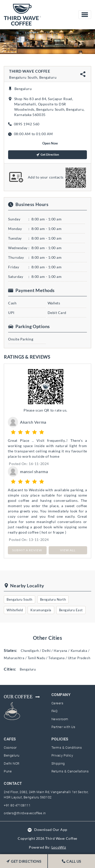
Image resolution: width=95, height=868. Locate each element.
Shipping (58, 763)
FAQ (55, 711)
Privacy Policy (62, 755)
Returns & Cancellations (70, 771)
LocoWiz (59, 847)
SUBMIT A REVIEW (27, 550)
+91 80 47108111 (17, 805)
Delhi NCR (12, 763)
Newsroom (60, 719)
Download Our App (51, 830)
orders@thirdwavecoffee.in (25, 813)
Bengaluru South (20, 599)
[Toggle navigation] (85, 15)
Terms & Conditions (67, 748)
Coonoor (10, 748)
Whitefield (15, 610)
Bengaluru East (71, 610)
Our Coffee (22, 697)
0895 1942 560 (27, 124)
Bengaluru (12, 755)
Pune (8, 771)
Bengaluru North (53, 599)
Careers (58, 703)
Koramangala (41, 610)
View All (68, 550)
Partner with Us (63, 727)
